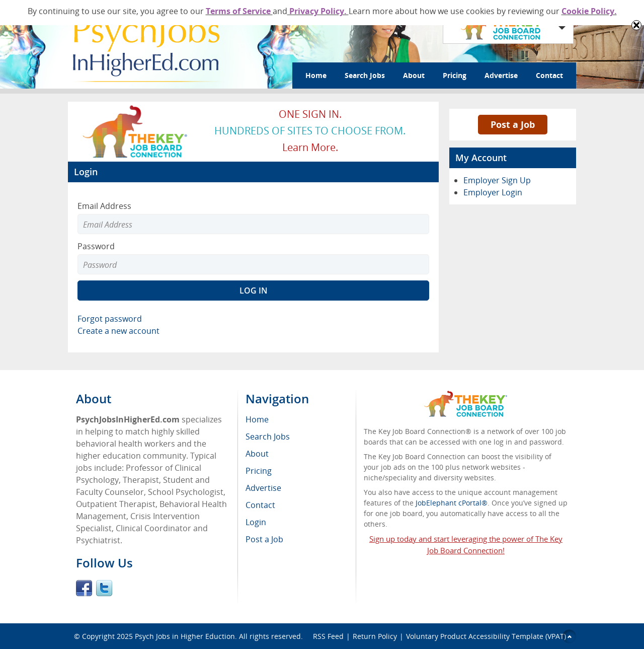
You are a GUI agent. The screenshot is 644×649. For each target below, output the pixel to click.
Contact (549, 75)
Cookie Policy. (589, 11)
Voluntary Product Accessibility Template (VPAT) (486, 636)
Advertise (501, 75)
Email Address (104, 206)
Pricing (455, 75)
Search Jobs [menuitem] (268, 437)
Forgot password (110, 319)
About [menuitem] (257, 454)
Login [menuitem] (256, 522)
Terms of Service (239, 11)
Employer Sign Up (497, 180)
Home (316, 75)
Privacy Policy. (318, 11)
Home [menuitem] (257, 419)
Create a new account (118, 331)
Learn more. (310, 147)
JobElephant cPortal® (452, 503)
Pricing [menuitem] (259, 471)
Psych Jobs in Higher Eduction (185, 636)
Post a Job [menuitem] (264, 539)
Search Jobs (365, 75)
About (414, 75)
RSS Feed (328, 636)
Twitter (104, 588)
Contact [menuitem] (260, 505)
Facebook (84, 588)
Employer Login (493, 192)
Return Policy (375, 636)
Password (96, 246)
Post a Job (513, 124)
